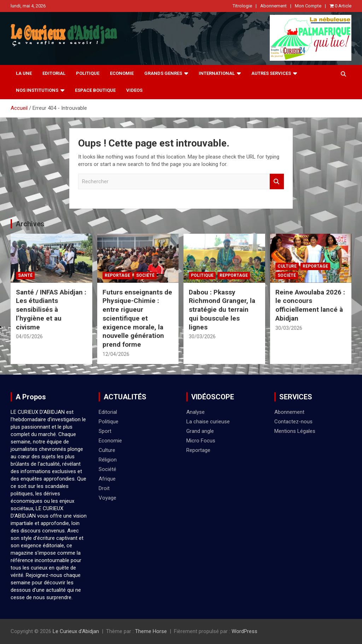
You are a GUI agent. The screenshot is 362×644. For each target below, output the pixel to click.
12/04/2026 (116, 354)
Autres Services (271, 73)
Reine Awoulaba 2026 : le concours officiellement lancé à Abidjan (310, 305)
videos (134, 90)
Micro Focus (201, 441)
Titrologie (242, 6)
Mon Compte (308, 6)
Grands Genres (163, 73)
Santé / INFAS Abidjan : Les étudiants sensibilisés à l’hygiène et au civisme (51, 310)
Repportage (234, 275)
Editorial (54, 73)
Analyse (195, 412)
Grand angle (200, 431)
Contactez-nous (293, 422)
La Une (24, 73)
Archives (30, 224)
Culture (287, 266)
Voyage (107, 498)
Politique (88, 73)
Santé (25, 275)
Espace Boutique (95, 90)
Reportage (117, 275)
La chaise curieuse (208, 422)
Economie (122, 73)
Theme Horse (151, 631)
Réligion (108, 460)
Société (145, 275)
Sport (105, 431)
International (217, 73)
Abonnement (273, 6)
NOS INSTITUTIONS (37, 90)
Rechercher (277, 182)
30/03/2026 (202, 336)
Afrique (107, 479)
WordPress (244, 631)
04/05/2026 (29, 336)
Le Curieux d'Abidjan (76, 631)
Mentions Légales (295, 431)
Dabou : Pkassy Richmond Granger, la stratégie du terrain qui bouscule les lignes (222, 310)
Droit (104, 488)
